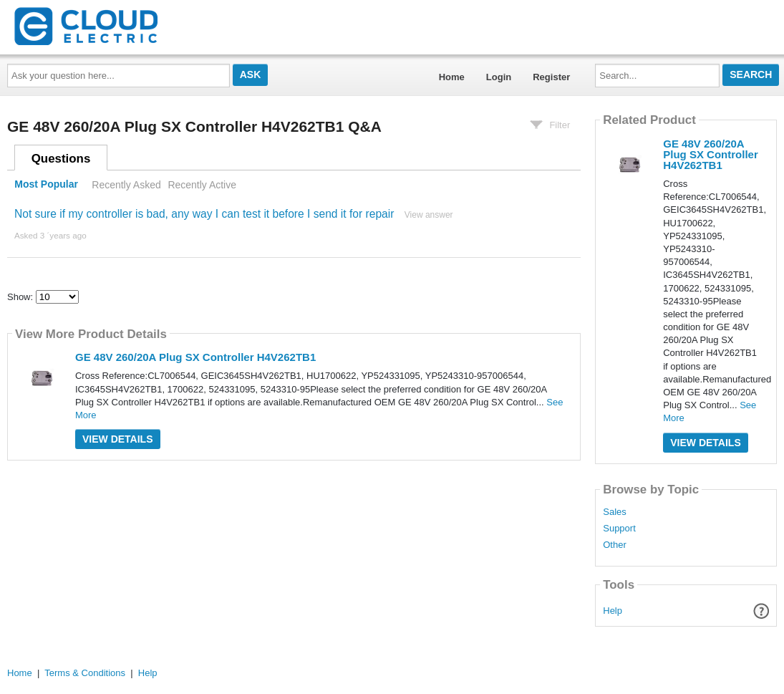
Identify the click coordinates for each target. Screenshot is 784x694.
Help (613, 611)
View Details (118, 439)
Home (452, 77)
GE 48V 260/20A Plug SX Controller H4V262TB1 (195, 357)
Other (615, 545)
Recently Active (202, 185)
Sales (615, 512)
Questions (61, 159)
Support (619, 529)
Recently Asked (126, 185)
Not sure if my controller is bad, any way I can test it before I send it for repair (204, 214)
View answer (429, 215)
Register (551, 77)
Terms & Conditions (85, 673)
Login (499, 77)
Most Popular (46, 185)
